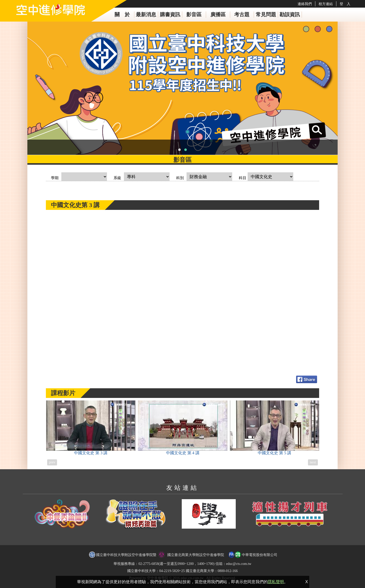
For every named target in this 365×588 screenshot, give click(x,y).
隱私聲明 (276, 582)
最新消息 (146, 14)
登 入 (345, 4)
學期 (55, 178)
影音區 (194, 14)
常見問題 (266, 14)
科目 (243, 178)
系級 (117, 178)
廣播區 (218, 14)
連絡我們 (305, 4)
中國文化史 (91, 428)
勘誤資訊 (290, 14)
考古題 (242, 14)
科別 (180, 178)
